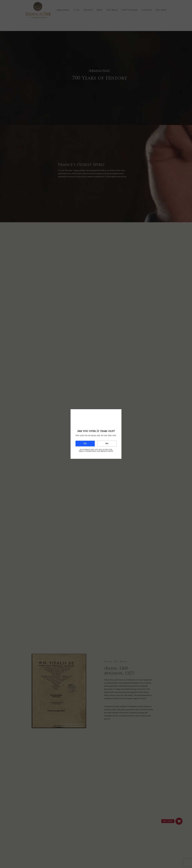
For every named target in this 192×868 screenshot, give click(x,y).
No (107, 444)
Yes (85, 444)
